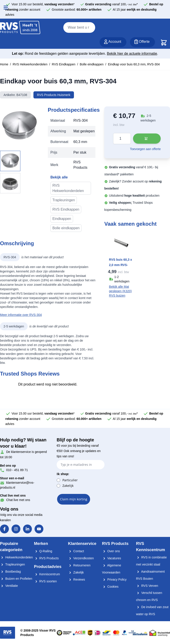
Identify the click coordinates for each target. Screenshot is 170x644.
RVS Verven (147, 586)
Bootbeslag (10, 572)
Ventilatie (9, 586)
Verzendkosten (81, 558)
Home (4, 64)
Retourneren (79, 565)
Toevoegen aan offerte (145, 149)
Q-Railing (43, 551)
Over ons (111, 551)
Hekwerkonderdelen (16, 557)
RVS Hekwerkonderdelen (30, 64)
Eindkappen (62, 219)
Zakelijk (68, 486)
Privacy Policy (114, 579)
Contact (76, 551)
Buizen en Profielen (16, 579)
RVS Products (46, 558)
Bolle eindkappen (92, 64)
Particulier (70, 480)
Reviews (76, 579)
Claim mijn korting (74, 499)
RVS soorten (45, 581)
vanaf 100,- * (112, 4)
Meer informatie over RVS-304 (21, 315)
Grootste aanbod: (77, 10)
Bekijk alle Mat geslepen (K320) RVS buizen (120, 291)
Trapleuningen (64, 200)
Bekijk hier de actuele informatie (132, 54)
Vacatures (112, 558)
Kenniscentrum (47, 574)
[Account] (113, 42)
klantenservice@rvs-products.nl (17, 483)
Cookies (110, 587)
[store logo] (20, 28)
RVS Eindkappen (64, 64)
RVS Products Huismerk (54, 95)
